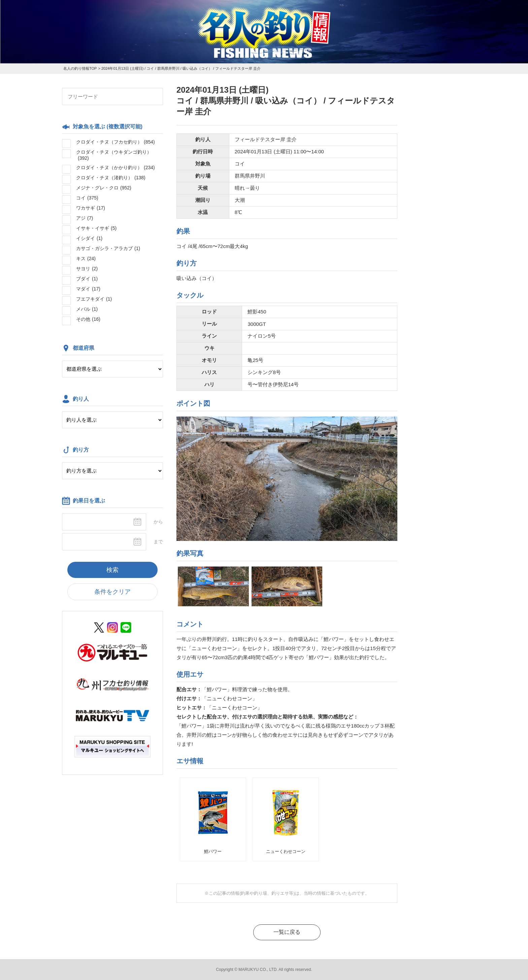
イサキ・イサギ (96, 228)
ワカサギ (91, 208)
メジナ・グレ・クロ (104, 188)
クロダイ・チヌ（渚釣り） (111, 178)
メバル (87, 309)
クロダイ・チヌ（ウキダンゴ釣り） (114, 155)
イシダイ (89, 238)
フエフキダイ (94, 299)
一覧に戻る (287, 932)
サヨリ (87, 269)
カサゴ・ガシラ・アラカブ (108, 248)
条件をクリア (112, 592)
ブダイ (87, 279)
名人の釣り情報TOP (80, 68)
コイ (87, 198)
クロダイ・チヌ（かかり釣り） (115, 167)
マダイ (88, 289)
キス (86, 258)
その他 (88, 319)
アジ (85, 218)
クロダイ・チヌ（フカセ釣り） (115, 142)
